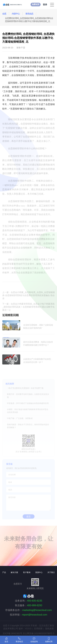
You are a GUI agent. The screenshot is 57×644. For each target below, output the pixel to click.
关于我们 (51, 572)
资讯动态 (29, 14)
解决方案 (14, 572)
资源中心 (39, 572)
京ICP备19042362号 (12, 633)
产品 (4, 572)
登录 (45, 5)
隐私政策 (50, 629)
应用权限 (38, 629)
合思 (4, 14)
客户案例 (27, 572)
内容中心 (16, 14)
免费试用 (36, 4)
